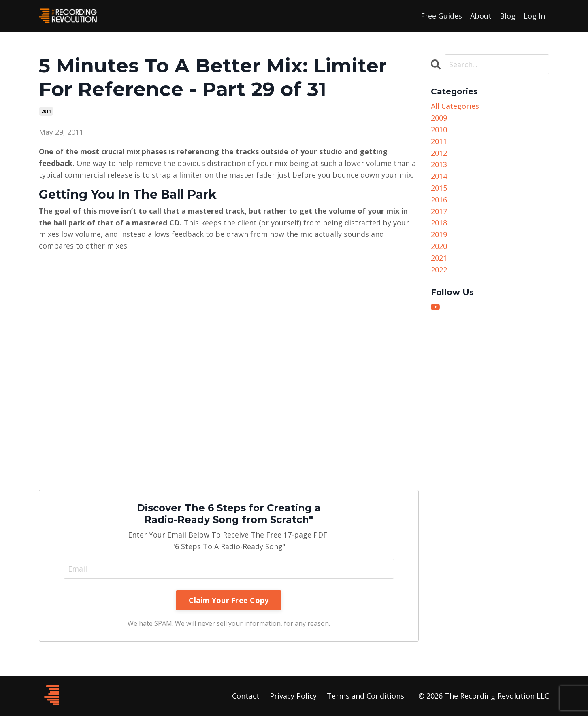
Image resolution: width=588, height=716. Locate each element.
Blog (508, 16)
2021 (439, 258)
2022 (439, 270)
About (481, 16)
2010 (439, 130)
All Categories (455, 106)
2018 (439, 223)
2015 (439, 188)
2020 (439, 246)
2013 (439, 164)
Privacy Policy (293, 696)
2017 (439, 211)
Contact (246, 696)
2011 (46, 111)
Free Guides (441, 16)
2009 (439, 118)
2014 (439, 176)
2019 (439, 234)
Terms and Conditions (365, 696)
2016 (439, 200)
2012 (439, 153)
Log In (534, 16)
